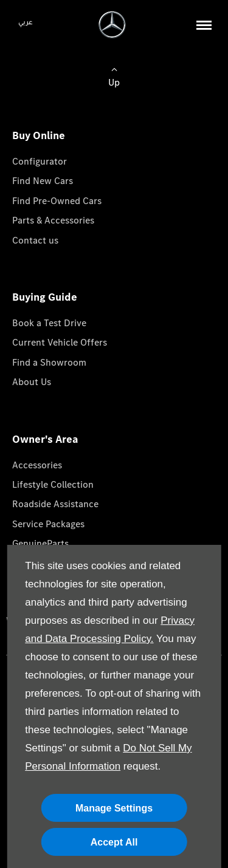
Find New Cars (43, 181)
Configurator (40, 161)
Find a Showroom (49, 362)
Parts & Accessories (53, 220)
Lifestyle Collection (53, 484)
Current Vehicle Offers (60, 342)
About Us (32, 382)
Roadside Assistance (55, 504)
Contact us (35, 240)
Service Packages (48, 524)
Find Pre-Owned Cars (57, 201)
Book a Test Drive (49, 323)
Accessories (37, 465)
